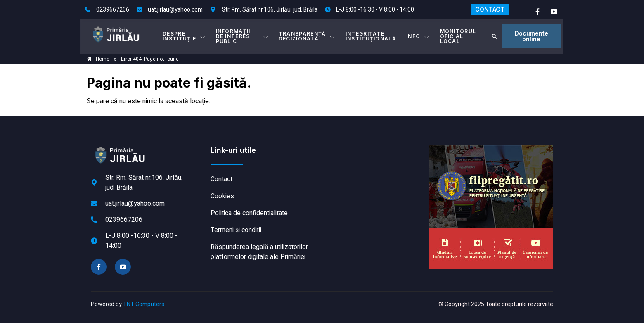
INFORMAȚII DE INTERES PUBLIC (242, 36)
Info (418, 36)
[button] (495, 36)
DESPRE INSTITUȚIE (184, 36)
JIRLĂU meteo (374, 176)
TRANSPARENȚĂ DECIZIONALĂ (307, 36)
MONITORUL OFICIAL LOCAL (458, 36)
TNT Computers (144, 304)
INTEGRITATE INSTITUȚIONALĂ (371, 36)
